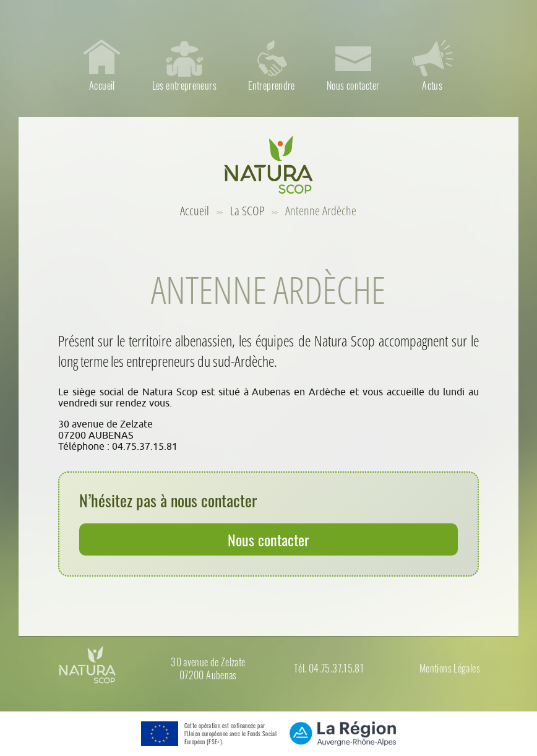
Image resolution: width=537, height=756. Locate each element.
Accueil (195, 211)
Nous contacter (268, 539)
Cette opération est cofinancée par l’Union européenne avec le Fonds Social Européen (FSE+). (230, 734)
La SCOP (247, 211)
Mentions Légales (450, 668)
